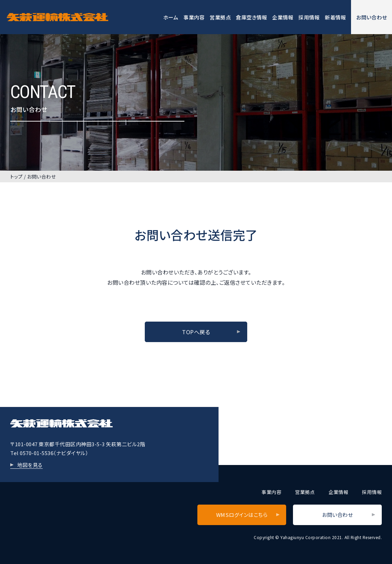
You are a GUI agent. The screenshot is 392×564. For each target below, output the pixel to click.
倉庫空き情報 (251, 17)
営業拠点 (220, 17)
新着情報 (335, 17)
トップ (17, 177)
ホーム (171, 17)
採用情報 (309, 17)
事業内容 (194, 17)
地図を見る (30, 465)
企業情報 (283, 17)
